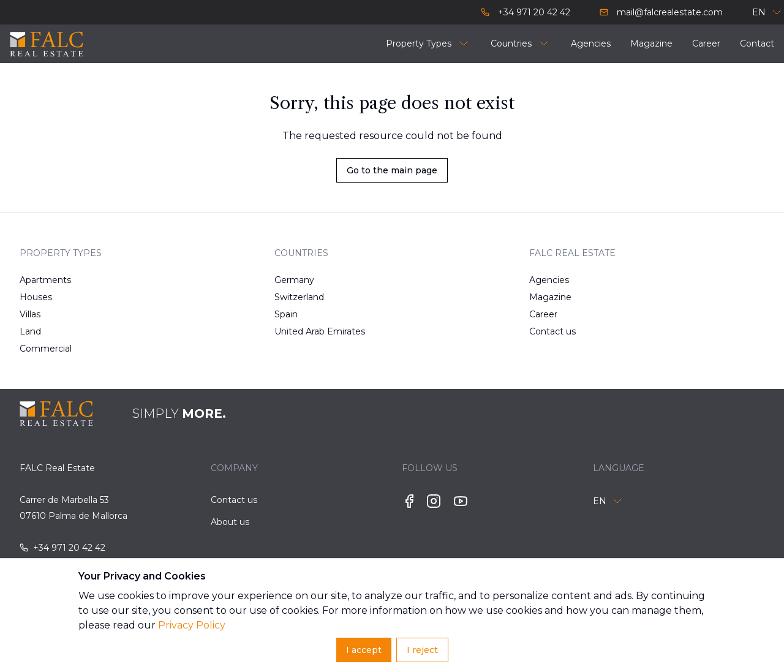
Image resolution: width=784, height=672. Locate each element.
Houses (36, 297)
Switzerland (299, 297)
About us (230, 522)
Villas (30, 314)
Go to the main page (392, 170)
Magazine (550, 297)
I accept (364, 650)
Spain (286, 314)
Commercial (46, 349)
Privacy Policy (192, 625)
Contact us (552, 331)
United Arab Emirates (314, 331)
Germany (294, 280)
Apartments (45, 280)
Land (30, 331)
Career (543, 314)
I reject (422, 650)
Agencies (549, 280)
